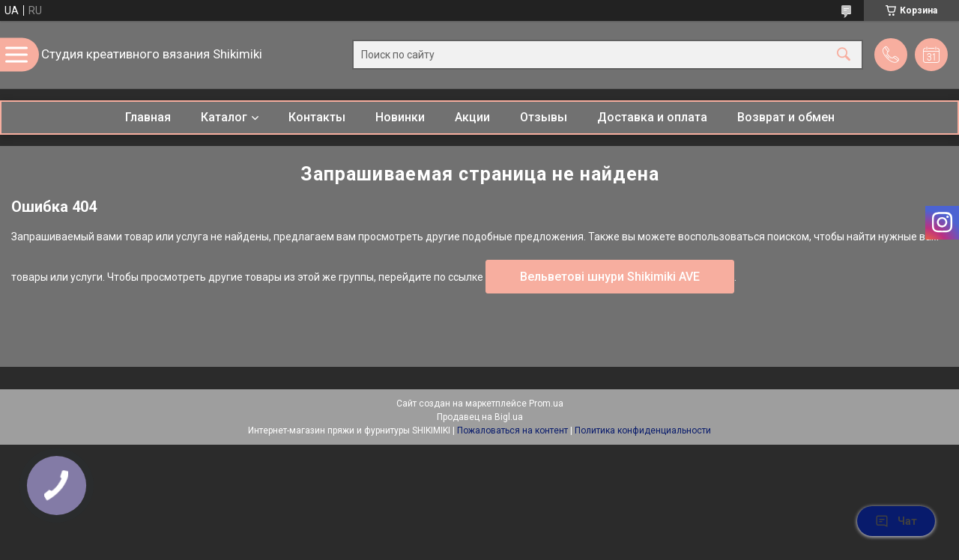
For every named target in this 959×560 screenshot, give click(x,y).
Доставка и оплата (652, 117)
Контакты (317, 117)
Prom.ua (546, 404)
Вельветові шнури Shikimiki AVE (610, 277)
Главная (148, 117)
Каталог (224, 117)
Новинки (400, 117)
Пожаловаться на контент (512, 430)
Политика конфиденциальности (643, 430)
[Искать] (844, 55)
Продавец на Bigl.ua (480, 417)
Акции (472, 117)
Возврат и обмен (786, 117)
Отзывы (544, 117)
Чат (896, 521)
